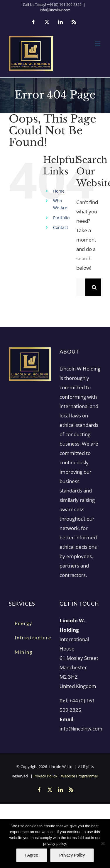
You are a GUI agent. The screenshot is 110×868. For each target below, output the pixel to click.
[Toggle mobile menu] (98, 44)
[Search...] (81, 287)
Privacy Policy (45, 776)
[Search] (94, 287)
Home (59, 191)
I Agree (32, 855)
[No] (103, 843)
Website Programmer (80, 776)
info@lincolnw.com (55, 10)
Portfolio (61, 218)
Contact (61, 227)
